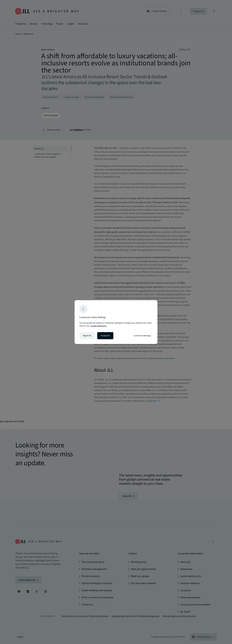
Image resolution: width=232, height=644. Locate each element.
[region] (116, 322)
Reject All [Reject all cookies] (87, 336)
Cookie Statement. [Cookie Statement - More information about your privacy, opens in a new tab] (99, 326)
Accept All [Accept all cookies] (105, 336)
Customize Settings (143, 336)
